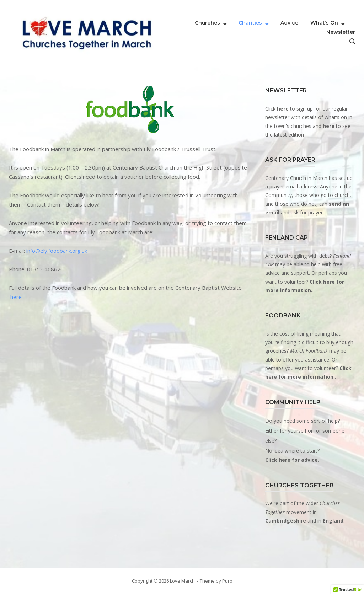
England (333, 521)
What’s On (324, 23)
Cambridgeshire (286, 521)
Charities (250, 23)
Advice (289, 23)
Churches (207, 23)
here (16, 297)
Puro (227, 581)
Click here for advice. (292, 460)
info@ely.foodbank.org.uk (57, 251)
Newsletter (341, 32)
